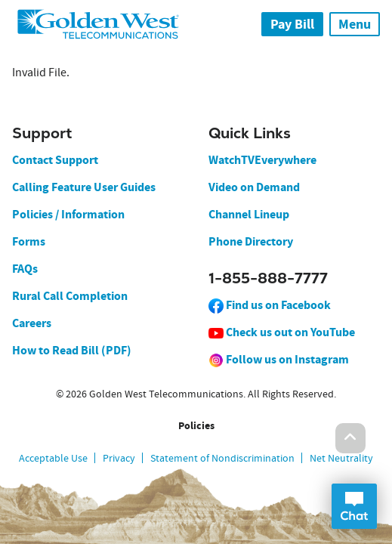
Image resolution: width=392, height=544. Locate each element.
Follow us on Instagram (279, 359)
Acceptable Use (53, 458)
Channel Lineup (249, 214)
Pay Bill (292, 24)
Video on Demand (254, 187)
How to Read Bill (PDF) (72, 350)
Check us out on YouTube (282, 332)
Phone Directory (251, 241)
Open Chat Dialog (354, 506)
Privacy (119, 458)
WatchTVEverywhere (262, 160)
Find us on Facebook (270, 305)
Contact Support (55, 160)
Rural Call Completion (70, 296)
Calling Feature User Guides (84, 187)
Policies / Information (68, 214)
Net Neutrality (341, 458)
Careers (32, 323)
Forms (29, 241)
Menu (355, 24)
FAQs (25, 269)
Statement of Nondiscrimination (222, 458)
